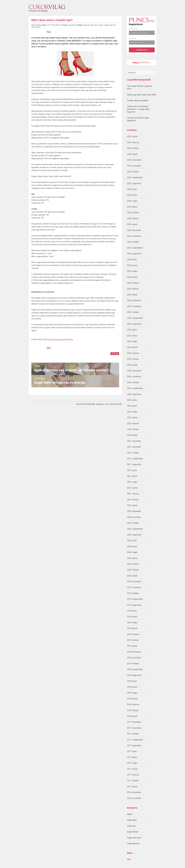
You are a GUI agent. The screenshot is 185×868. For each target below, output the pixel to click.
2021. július (132, 470)
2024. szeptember (135, 248)
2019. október (133, 593)
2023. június (132, 336)
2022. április (132, 418)
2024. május (132, 271)
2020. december (134, 511)
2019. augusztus (134, 605)
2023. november (134, 306)
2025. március (133, 213)
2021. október (133, 453)
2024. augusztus (134, 254)
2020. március (133, 564)
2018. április (132, 699)
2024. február (133, 289)
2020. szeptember (135, 529)
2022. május (132, 412)
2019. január (132, 646)
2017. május (132, 763)
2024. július (132, 260)
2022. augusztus (134, 394)
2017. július (132, 751)
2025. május (132, 201)
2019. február (133, 640)
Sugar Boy (131, 826)
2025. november (134, 166)
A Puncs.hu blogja (38, 10)
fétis (92, 25)
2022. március (133, 423)
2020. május (132, 552)
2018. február (133, 710)
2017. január (132, 787)
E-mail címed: (134, 29)
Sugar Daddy (133, 832)
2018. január (132, 716)
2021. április (132, 488)
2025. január (132, 224)
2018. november (134, 658)
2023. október (133, 312)
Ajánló (130, 814)
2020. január (132, 576)
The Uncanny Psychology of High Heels (58, 339)
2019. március (133, 634)
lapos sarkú (99, 25)
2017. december (134, 722)
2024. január (132, 295)
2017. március (133, 775)
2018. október (133, 664)
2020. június (132, 546)
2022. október (133, 382)
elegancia (86, 25)
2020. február (133, 570)
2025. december (134, 160)
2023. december (134, 300)
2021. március (133, 494)
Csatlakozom (142, 50)
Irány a (142, 63)
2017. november (134, 728)
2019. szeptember (135, 599)
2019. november (134, 587)
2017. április (132, 769)
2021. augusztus (134, 464)
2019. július (132, 611)
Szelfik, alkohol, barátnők (138, 101)
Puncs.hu (100, 404)
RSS (129, 859)
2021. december (134, 441)
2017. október (133, 734)
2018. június (132, 687)
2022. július (132, 400)
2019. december (134, 582)
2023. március (133, 353)
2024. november (134, 236)
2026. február (133, 148)
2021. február (133, 500)
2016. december (134, 792)
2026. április (132, 136)
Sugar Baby (132, 820)
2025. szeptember (135, 177)
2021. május (132, 482)
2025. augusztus (134, 183)
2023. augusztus (134, 324)
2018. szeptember (135, 669)
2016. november (134, 798)
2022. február (133, 429)
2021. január (132, 505)
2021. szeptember (135, 459)
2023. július (132, 330)
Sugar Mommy (133, 843)
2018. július (132, 681)
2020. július (132, 541)
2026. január (132, 154)
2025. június (132, 195)
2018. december (134, 652)
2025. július (132, 189)
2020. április (132, 558)
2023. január (132, 365)
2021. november (134, 447)
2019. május (132, 623)
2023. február (133, 359)
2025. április (132, 207)
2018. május (132, 693)
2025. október (133, 172)
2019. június (132, 617)
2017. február (133, 781)
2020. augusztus (134, 535)
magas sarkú (108, 25)
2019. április (132, 628)
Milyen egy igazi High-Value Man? (142, 95)
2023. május (132, 341)
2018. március (133, 704)
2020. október (133, 523)
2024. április (132, 277)
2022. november (134, 377)
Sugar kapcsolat (134, 838)
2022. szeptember (135, 388)
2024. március (133, 283)
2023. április (132, 347)
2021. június (132, 476)
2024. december (134, 230)
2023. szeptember (135, 318)
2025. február (133, 219)
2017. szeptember (135, 740)
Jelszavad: (133, 38)
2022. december (134, 371)
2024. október (133, 242)
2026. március (133, 142)
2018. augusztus (134, 675)
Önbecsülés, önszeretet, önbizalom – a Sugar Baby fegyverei (138, 109)
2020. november (134, 517)
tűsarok (38, 27)
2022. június (132, 406)
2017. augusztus (134, 745)
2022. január (132, 435)
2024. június (132, 265)
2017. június (132, 757)
